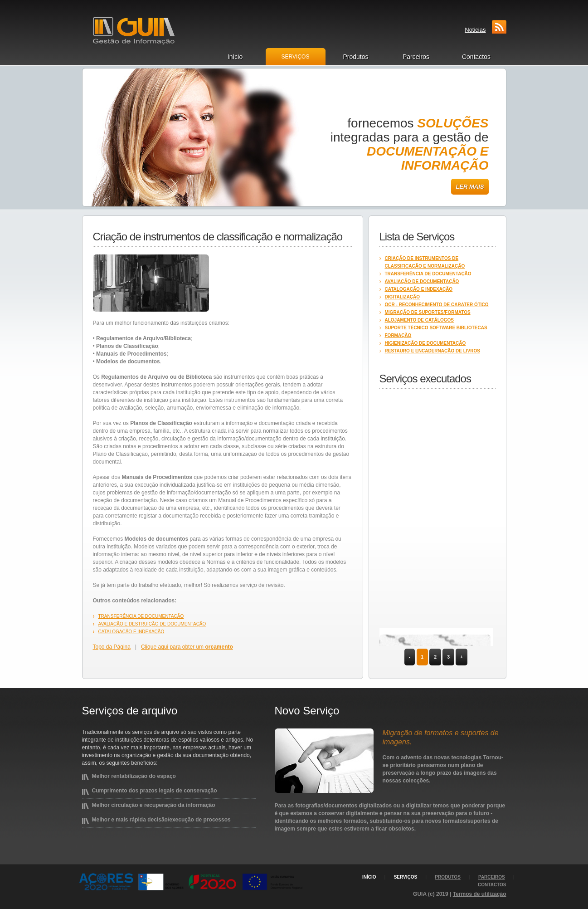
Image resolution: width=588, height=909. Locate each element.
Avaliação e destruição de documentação (152, 624)
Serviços (296, 57)
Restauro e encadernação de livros (432, 351)
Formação (398, 335)
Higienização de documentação (425, 343)
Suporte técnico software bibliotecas (436, 328)
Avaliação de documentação (422, 281)
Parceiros (416, 57)
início (369, 877)
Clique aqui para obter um (187, 647)
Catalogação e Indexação (131, 632)
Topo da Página (112, 647)
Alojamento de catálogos (419, 320)
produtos (448, 877)
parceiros (492, 877)
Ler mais (470, 187)
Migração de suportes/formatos (428, 312)
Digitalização (403, 297)
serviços (406, 877)
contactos (492, 885)
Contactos (476, 57)
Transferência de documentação (141, 616)
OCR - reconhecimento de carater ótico (437, 305)
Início (235, 57)
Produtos (355, 57)
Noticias (475, 30)
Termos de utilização (480, 894)
